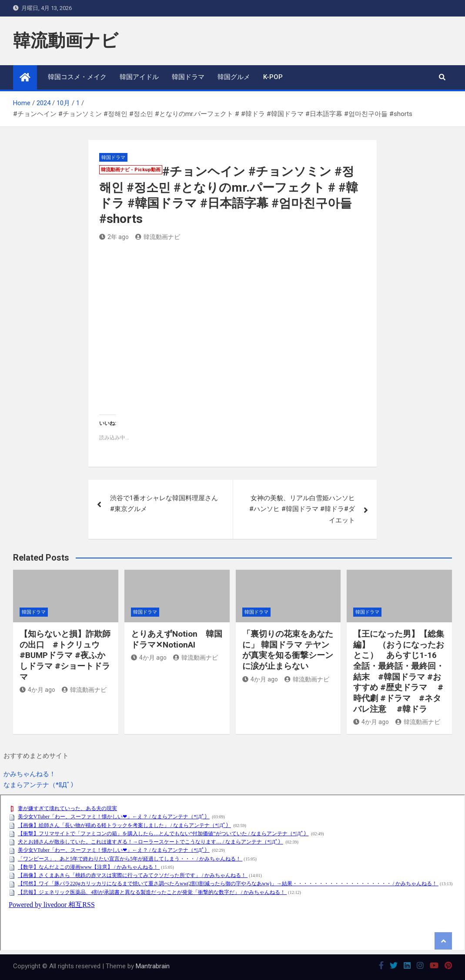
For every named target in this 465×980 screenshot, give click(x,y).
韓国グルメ (234, 77)
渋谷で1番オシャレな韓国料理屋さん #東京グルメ (164, 504)
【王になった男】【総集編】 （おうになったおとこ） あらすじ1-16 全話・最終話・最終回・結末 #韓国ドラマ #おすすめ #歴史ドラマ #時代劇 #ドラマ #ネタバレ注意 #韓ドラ (399, 671)
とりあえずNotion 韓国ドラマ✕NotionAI (177, 639)
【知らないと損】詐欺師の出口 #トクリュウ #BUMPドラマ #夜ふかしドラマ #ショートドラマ (65, 655)
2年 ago (114, 237)
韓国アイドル (139, 77)
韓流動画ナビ (66, 41)
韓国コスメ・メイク (77, 77)
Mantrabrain (153, 966)
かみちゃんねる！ (30, 774)
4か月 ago (37, 690)
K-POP (273, 77)
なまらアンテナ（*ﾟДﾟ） (40, 785)
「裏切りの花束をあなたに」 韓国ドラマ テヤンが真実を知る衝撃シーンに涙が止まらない (288, 650)
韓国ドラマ (188, 77)
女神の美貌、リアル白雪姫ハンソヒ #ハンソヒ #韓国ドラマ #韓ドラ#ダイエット (302, 509)
